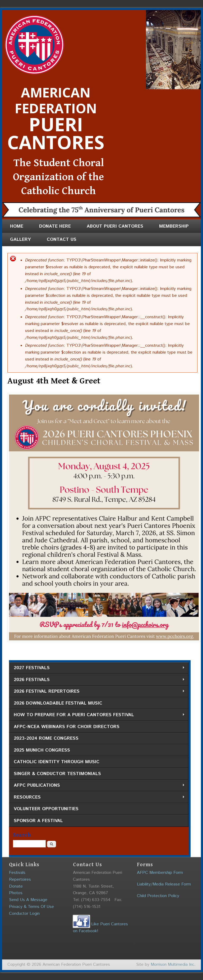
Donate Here (55, 226)
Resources (97, 797)
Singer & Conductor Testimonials (57, 774)
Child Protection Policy (158, 896)
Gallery (20, 240)
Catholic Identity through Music (57, 762)
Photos (16, 893)
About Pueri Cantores (115, 226)
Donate (16, 886)
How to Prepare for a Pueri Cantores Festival (97, 715)
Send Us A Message (28, 900)
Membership (174, 226)
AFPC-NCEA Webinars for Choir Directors (67, 727)
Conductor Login (24, 914)
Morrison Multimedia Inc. (173, 965)
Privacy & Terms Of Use (31, 907)
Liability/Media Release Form (164, 884)
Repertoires (20, 880)
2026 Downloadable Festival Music (58, 703)
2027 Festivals (97, 668)
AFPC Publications (97, 786)
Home (17, 226)
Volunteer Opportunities (46, 809)
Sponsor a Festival (38, 821)
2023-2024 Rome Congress (46, 738)
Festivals (17, 873)
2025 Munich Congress (42, 750)
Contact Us (62, 240)
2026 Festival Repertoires (97, 691)
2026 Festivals (97, 680)
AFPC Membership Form (160, 873)
